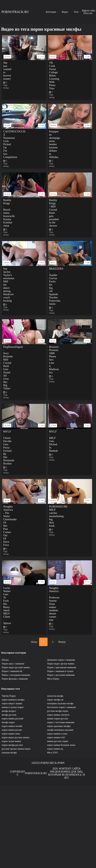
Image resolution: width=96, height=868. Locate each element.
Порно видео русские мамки (16, 667)
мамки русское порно (58, 741)
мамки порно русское (58, 719)
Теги (76, 12)
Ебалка (5, 660)
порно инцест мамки (12, 703)
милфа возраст (9, 711)
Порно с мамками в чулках (60, 671)
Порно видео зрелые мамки (61, 664)
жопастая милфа (55, 696)
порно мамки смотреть (58, 715)
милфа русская (9, 715)
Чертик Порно (9, 696)
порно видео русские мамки (16, 737)
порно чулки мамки (11, 741)
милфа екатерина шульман (60, 730)
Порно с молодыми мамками (16, 675)
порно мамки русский (13, 719)
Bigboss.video (89, 11)
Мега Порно (53, 679)
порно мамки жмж (11, 734)
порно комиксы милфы (13, 700)
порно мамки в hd (56, 737)
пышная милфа (9, 753)
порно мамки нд (55, 749)
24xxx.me (88, 13)
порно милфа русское (12, 745)
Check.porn (56, 763)
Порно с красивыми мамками (62, 667)
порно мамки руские (12, 730)
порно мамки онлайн (12, 726)
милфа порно (8, 722)
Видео (65, 12)
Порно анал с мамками (13, 664)
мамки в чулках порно (13, 707)
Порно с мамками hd (12, 671)
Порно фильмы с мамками (15, 679)
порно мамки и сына (57, 734)
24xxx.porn (40, 763)
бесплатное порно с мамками (61, 707)
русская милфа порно (58, 711)
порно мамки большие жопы (61, 745)
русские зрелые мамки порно (16, 749)
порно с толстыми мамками (61, 722)
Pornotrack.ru (15, 12)
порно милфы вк (55, 700)
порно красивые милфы (59, 726)
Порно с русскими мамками (61, 675)
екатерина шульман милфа (60, 703)
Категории (51, 12)
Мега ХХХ (52, 753)
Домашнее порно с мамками (61, 660)
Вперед (62, 642)
